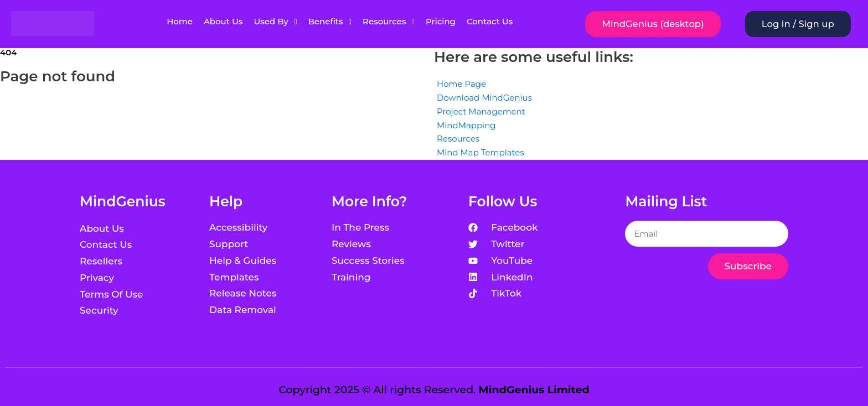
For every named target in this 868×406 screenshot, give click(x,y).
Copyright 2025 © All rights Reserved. (434, 390)
